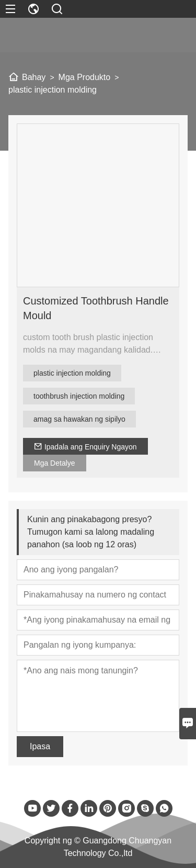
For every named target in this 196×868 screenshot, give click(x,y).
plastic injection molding (72, 373)
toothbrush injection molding (79, 396)
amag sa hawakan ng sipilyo (79, 419)
